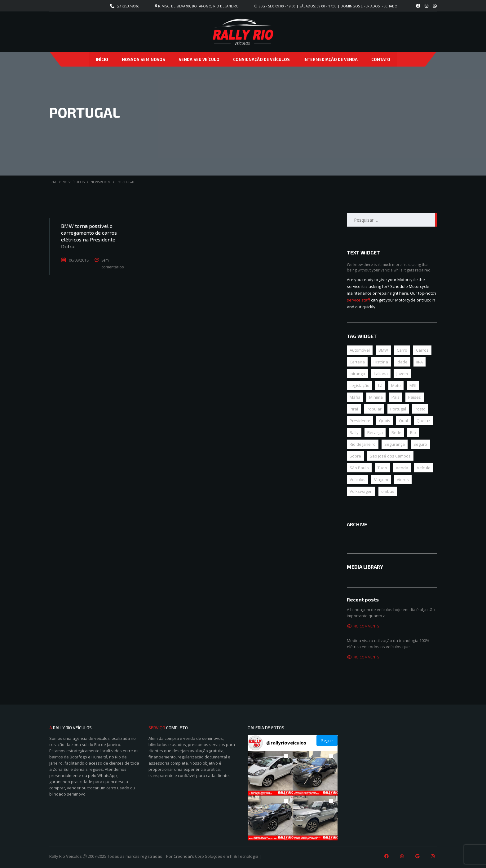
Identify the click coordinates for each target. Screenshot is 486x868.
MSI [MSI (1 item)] (413, 385)
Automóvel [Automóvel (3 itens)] (360, 350)
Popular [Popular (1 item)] (374, 409)
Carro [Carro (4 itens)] (402, 350)
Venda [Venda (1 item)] (402, 468)
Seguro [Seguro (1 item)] (420, 444)
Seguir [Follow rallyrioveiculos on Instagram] (327, 740)
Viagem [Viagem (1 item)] (381, 480)
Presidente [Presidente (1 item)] (360, 421)
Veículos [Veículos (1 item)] (358, 480)
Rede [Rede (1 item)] (396, 432)
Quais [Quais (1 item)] (385, 421)
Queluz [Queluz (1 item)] (423, 421)
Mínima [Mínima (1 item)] (376, 397)
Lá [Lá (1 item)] (380, 385)
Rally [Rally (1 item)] (354, 432)
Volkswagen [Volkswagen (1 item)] (361, 491)
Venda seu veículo (199, 59)
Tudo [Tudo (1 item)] (382, 468)
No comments (363, 626)
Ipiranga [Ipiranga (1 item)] (357, 374)
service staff (358, 300)
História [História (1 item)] (381, 362)
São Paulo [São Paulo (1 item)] (359, 468)
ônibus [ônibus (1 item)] (388, 491)
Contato (381, 59)
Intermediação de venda (331, 59)
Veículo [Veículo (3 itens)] (424, 468)
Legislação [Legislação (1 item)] (360, 385)
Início (102, 59)
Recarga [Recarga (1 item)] (375, 432)
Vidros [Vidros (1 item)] (403, 480)
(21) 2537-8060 (128, 6)
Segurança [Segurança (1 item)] (395, 444)
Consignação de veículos (261, 59)
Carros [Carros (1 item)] (422, 350)
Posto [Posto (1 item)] (420, 409)
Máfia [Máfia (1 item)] (355, 397)
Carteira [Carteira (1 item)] (357, 362)
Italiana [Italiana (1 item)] (381, 374)
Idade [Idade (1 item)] (402, 362)
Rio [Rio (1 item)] (413, 432)
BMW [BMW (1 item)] (383, 350)
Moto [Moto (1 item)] (396, 385)
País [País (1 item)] (395, 397)
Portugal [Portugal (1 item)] (398, 409)
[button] (270, 773)
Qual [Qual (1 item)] (403, 421)
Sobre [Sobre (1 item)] (355, 456)
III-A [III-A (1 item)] (420, 362)
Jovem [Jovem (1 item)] (402, 374)
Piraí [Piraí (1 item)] (354, 409)
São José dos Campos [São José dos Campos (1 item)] (390, 456)
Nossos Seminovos (144, 59)
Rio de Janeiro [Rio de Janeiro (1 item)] (363, 444)
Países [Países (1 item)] (415, 397)
